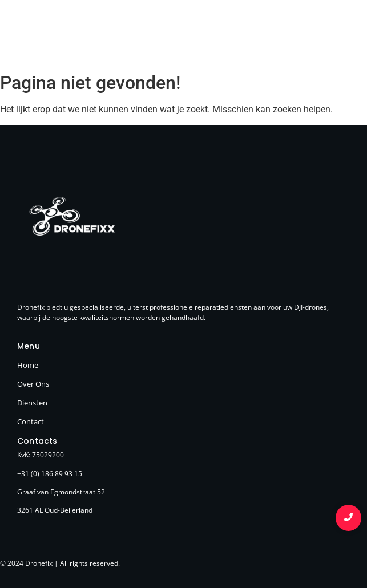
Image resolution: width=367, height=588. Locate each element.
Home (28, 365)
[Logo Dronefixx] (58, 35)
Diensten (32, 403)
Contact (31, 421)
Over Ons (33, 384)
